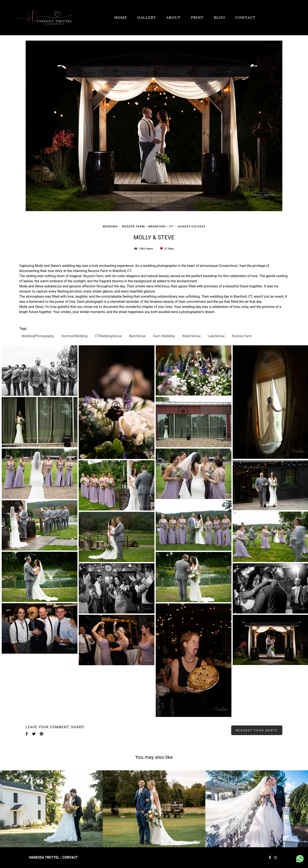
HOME (121, 17)
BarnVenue (137, 336)
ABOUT (173, 17)
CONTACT (245, 17)
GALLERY (147, 17)
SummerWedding (74, 336)
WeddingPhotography (38, 336)
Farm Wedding (164, 336)
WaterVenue (191, 336)
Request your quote (257, 730)
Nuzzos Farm (242, 336)
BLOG (219, 17)
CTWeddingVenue (108, 336)
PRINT (197, 17)
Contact (70, 858)
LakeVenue (216, 336)
